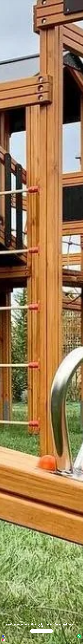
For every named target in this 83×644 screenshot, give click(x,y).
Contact (62, 3)
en (75, 3)
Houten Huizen (32, 3)
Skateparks (24, 3)
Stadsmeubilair (40, 3)
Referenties (56, 3)
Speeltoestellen (16, 3)
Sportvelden (49, 3)
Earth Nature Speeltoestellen (42, 631)
